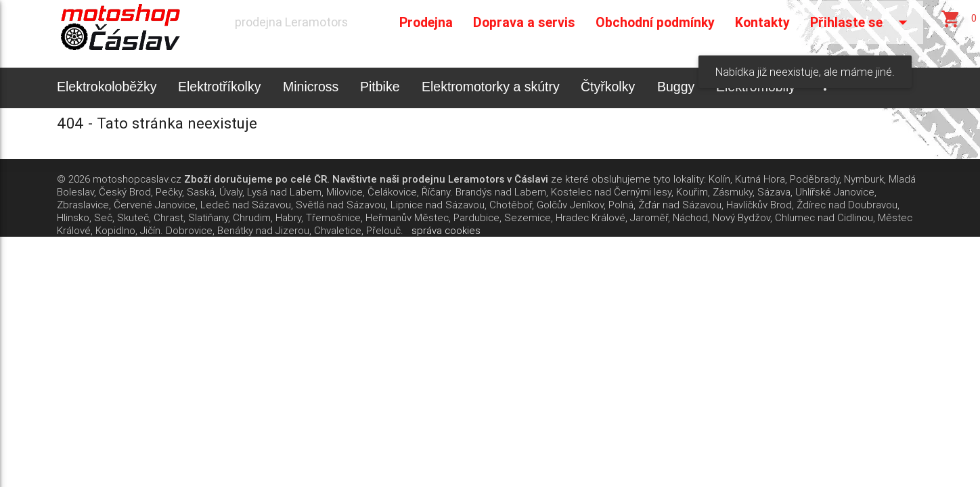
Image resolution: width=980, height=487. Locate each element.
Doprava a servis (524, 22)
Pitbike (380, 87)
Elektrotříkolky (219, 87)
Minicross (311, 87)
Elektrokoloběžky (107, 87)
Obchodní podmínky (655, 22)
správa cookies (446, 230)
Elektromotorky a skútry (491, 87)
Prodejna (426, 22)
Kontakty (762, 22)
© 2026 (73, 179)
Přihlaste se (862, 22)
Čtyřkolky (608, 87)
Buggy (676, 87)
